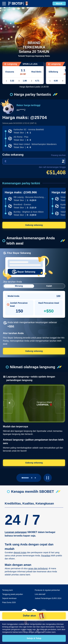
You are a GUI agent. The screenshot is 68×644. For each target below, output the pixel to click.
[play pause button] (48, 473)
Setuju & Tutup (34, 638)
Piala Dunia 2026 (9, 598)
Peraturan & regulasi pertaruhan (47, 585)
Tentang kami (7, 585)
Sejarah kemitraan (9, 594)
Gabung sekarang (34, 225)
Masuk (59, 4)
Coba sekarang (13, 155)
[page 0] (25, 473)
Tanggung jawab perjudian (13, 590)
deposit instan (20, 548)
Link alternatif (40, 590)
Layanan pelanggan (16, 527)
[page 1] (32, 473)
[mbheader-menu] (4, 4)
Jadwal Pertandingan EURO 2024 (48, 594)
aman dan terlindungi (38, 564)
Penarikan (46, 551)
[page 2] (35, 473)
